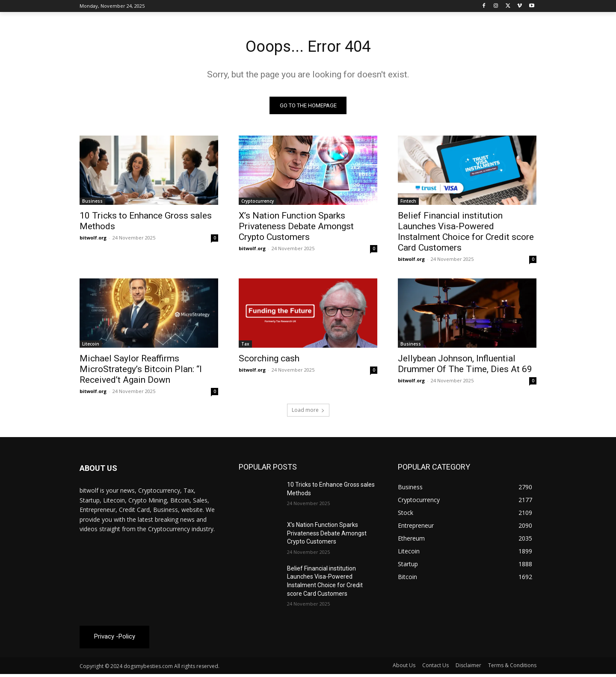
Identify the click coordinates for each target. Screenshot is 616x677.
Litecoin (91, 346)
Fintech (408, 203)
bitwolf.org (93, 240)
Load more (308, 412)
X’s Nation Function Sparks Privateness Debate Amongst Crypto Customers (296, 228)
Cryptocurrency (258, 203)
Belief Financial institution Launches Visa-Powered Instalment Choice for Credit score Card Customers (466, 234)
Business (92, 203)
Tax (245, 346)
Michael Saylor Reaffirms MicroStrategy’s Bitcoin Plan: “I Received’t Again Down (141, 371)
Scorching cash (269, 361)
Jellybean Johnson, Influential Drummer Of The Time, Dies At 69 (465, 366)
